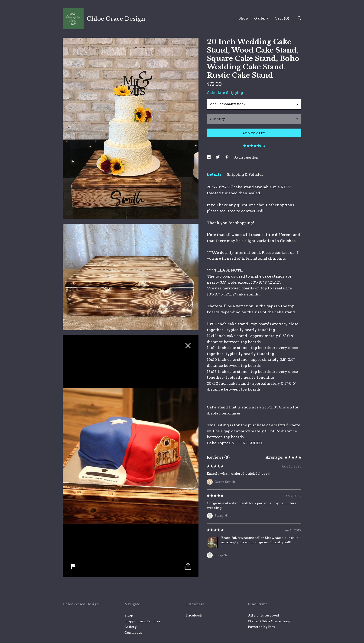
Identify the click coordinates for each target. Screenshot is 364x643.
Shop (243, 18)
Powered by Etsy (262, 627)
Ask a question (246, 157)
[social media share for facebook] (209, 157)
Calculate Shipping (225, 93)
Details (214, 174)
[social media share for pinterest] (227, 157)
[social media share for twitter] (218, 157)
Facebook (194, 615)
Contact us (133, 633)
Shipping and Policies (142, 621)
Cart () (282, 18)
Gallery (261, 18)
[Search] (300, 19)
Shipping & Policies (245, 174)
